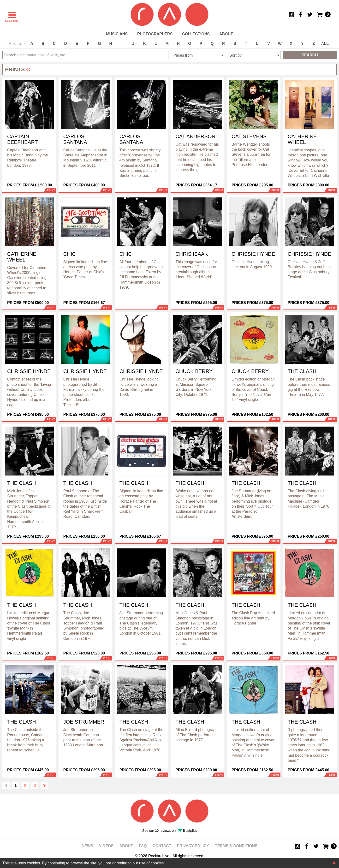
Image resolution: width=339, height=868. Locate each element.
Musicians (117, 34)
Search (310, 55)
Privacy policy (193, 846)
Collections (196, 34)
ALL (325, 44)
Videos (106, 846)
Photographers (155, 34)
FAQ (143, 846)
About (226, 34)
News (87, 846)
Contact (162, 846)
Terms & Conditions (236, 846)
